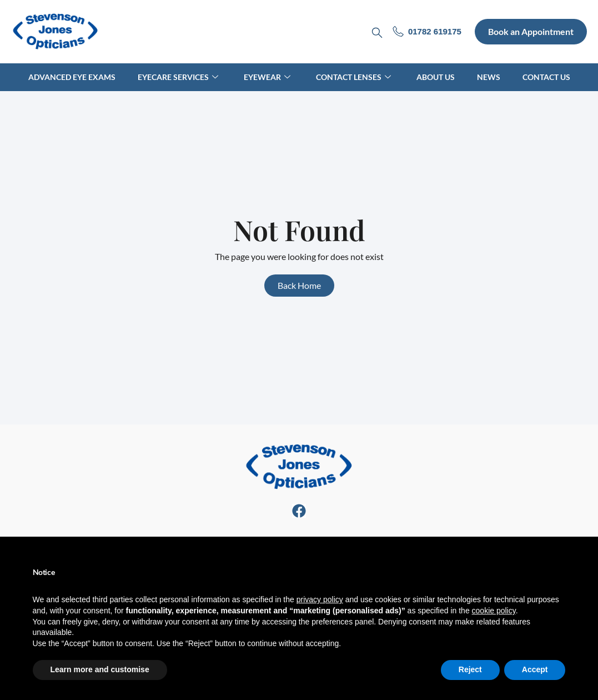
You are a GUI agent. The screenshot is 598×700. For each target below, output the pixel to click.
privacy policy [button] (320, 599)
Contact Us (546, 77)
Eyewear (267, 77)
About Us (436, 77)
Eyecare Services (178, 77)
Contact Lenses (353, 77)
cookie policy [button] (494, 611)
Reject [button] (470, 669)
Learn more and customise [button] (100, 669)
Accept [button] (535, 669)
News (489, 77)
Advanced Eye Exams (72, 77)
